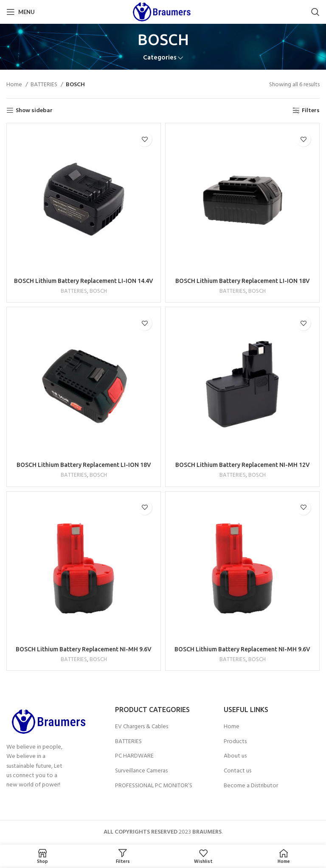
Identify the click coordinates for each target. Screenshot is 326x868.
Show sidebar (34, 111)
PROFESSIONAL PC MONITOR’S (154, 786)
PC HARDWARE (134, 756)
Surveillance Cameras (141, 771)
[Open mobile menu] (21, 12)
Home (15, 85)
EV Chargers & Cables (142, 727)
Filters (311, 111)
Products (235, 742)
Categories (160, 58)
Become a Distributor (251, 786)
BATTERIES (45, 85)
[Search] (315, 12)
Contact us (237, 771)
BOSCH (98, 291)
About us (235, 756)
